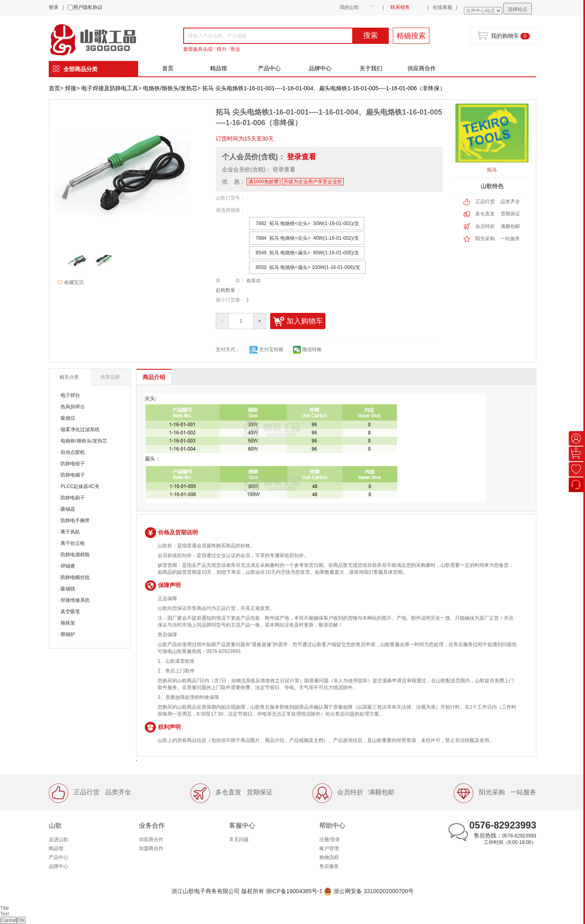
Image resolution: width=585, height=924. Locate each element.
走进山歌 (58, 839)
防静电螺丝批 (75, 577)
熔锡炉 (68, 634)
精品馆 (219, 68)
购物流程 (329, 857)
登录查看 (301, 157)
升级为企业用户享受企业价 (313, 182)
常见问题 (239, 839)
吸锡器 (68, 509)
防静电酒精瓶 (75, 555)
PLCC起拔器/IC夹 (80, 486)
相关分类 (69, 377)
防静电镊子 (73, 475)
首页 (168, 68)
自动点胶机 (73, 452)
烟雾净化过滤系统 (80, 429)
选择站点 (518, 9)
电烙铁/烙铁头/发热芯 (170, 88)
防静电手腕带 (75, 521)
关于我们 (371, 68)
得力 (221, 49)
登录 (54, 7)
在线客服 (442, 7)
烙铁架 (68, 623)
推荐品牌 (110, 377)
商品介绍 (154, 377)
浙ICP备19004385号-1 (294, 891)
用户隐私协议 (88, 7)
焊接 (71, 88)
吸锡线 (68, 589)
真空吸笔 (70, 612)
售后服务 (329, 866)
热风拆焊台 (73, 407)
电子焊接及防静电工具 (110, 88)
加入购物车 (298, 321)
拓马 (492, 170)
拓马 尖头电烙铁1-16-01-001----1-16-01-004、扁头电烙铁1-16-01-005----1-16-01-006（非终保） (324, 88)
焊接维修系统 (75, 600)
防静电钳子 (73, 464)
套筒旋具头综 (198, 49)
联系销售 (400, 7)
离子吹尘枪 (73, 543)
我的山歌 (349, 7)
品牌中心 (320, 68)
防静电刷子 (73, 498)
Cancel (8, 920)
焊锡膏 (68, 566)
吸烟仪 (68, 418)
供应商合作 (422, 68)
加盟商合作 (151, 848)
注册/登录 (330, 839)
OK (21, 920)
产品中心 (269, 68)
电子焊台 (70, 395)
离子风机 (70, 532)
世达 (235, 49)
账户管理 (329, 848)
